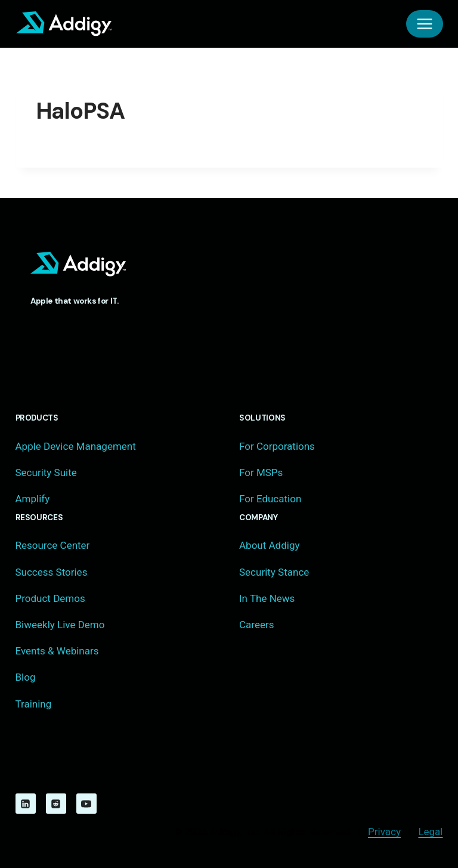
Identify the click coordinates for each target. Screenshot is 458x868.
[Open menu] (425, 24)
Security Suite (46, 472)
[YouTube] (86, 804)
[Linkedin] (26, 804)
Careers (256, 625)
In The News (267, 598)
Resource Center (53, 545)
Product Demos (50, 598)
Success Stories (52, 572)
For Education (270, 499)
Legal (430, 832)
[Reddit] (56, 804)
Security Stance (274, 572)
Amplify (33, 499)
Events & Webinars (57, 651)
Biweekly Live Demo (60, 625)
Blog (26, 677)
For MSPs (261, 472)
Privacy (384, 832)
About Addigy (269, 545)
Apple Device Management (76, 446)
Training (34, 704)
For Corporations (277, 446)
